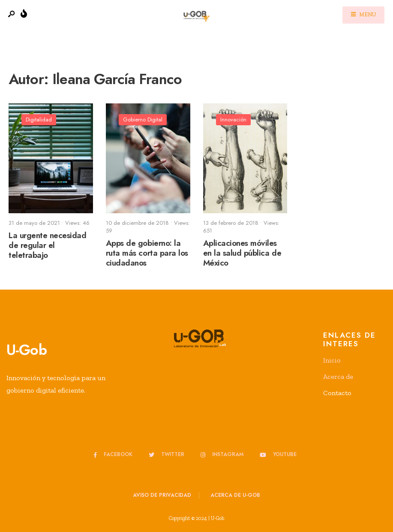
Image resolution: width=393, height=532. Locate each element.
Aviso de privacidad (162, 495)
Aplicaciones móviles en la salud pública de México (242, 253)
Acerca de (338, 376)
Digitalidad (39, 119)
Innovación (233, 119)
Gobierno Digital (143, 119)
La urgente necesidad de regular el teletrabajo (48, 246)
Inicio (332, 360)
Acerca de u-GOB (235, 495)
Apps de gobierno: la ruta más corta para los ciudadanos (147, 253)
